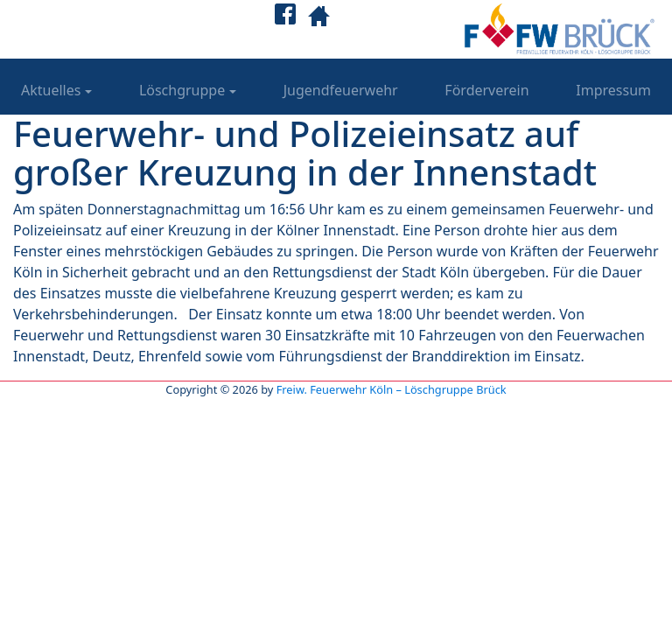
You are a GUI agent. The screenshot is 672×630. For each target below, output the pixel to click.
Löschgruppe (182, 90)
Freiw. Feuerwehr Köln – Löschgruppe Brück (392, 389)
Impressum (613, 90)
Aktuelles (51, 90)
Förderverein (486, 90)
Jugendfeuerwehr (341, 90)
